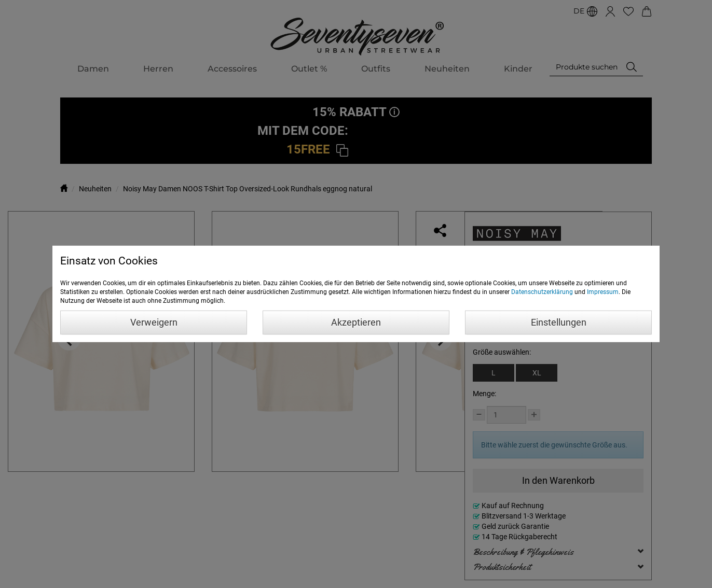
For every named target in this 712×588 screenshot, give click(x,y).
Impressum (603, 292)
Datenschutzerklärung (542, 292)
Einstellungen (559, 322)
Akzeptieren (356, 322)
